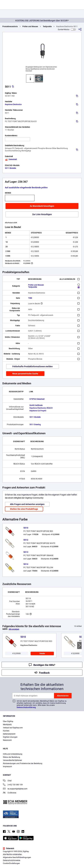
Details (42, 653)
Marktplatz (7, 725)
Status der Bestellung (11, 757)
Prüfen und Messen (30, 27)
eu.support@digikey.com (15, 789)
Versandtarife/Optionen (12, 760)
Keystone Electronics (13, 104)
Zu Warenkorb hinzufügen (42, 206)
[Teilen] (80, 29)
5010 (26, 528)
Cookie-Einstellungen (11, 863)
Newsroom (7, 740)
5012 (26, 540)
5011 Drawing (35, 425)
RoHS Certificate (36, 405)
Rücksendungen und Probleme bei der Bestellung (23, 763)
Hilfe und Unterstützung (13, 754)
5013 (26, 552)
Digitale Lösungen (10, 737)
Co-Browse (10, 793)
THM (30, 298)
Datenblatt (11, 159)
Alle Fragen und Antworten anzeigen (27, 504)
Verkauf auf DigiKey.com (13, 728)
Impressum (8, 767)
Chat (7, 781)
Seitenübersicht (9, 734)
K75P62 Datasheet (37, 399)
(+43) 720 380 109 (13, 785)
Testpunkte (47, 27)
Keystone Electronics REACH (41, 408)
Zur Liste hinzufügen (42, 214)
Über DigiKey (8, 721)
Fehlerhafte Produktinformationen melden (33, 366)
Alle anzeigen (14, 629)
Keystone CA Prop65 (38, 411)
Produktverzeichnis (10, 27)
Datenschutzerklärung (26, 707)
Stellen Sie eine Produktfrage (24, 509)
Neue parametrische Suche (25, 374)
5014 (26, 564)
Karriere (6, 731)
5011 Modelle (10, 168)
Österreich (9, 848)
